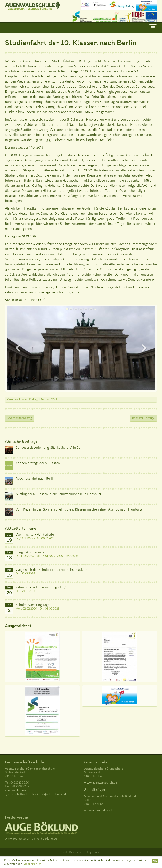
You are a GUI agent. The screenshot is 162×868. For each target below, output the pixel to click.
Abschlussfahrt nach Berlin (35, 479)
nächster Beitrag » (143, 418)
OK (155, 861)
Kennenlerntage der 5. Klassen (38, 463)
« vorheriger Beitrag (20, 418)
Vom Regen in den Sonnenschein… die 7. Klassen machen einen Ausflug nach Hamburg (79, 509)
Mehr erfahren (32, 864)
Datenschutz (77, 852)
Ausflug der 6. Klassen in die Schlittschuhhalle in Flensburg (59, 494)
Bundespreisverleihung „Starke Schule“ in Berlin (50, 448)
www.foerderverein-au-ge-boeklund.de (31, 839)
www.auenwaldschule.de (101, 783)
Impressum (94, 852)
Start (64, 852)
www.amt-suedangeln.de (101, 810)
